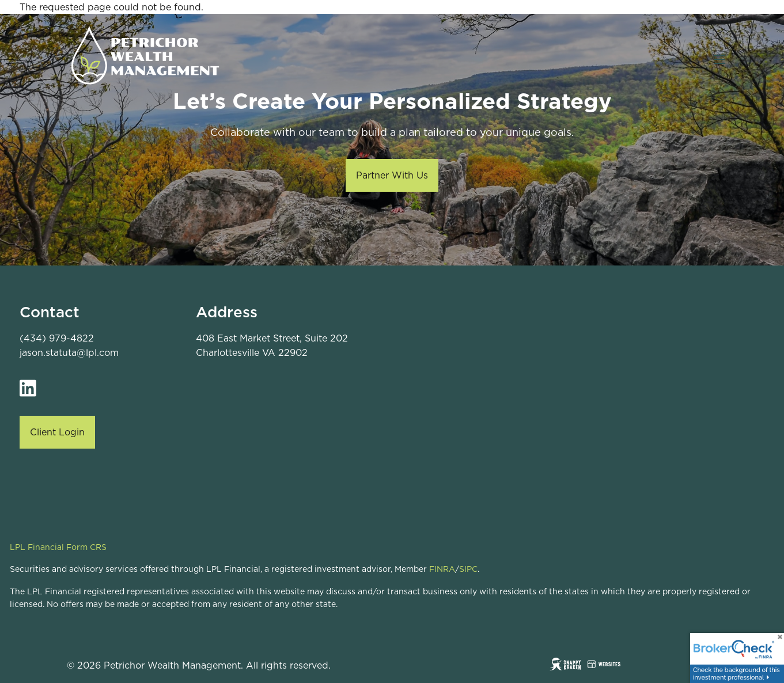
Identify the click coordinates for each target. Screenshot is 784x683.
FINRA (442, 569)
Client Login (57, 432)
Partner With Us (392, 175)
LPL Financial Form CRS (58, 547)
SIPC (468, 569)
